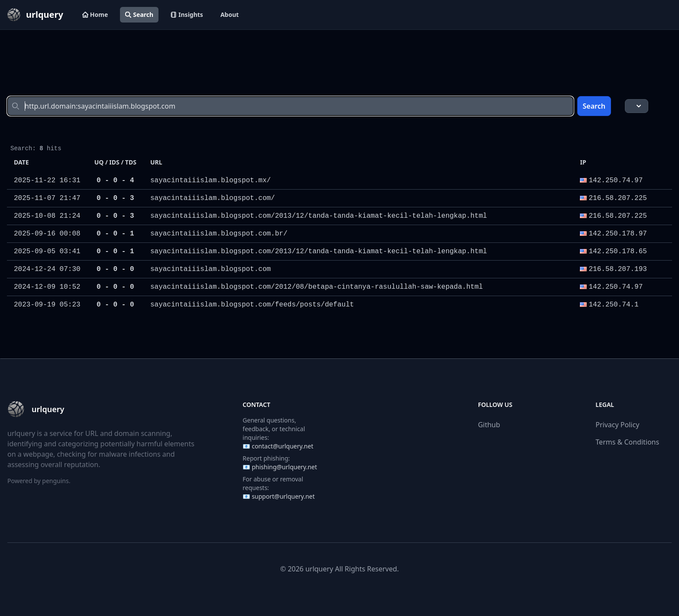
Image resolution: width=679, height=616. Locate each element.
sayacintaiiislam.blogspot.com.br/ (219, 234)
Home (95, 15)
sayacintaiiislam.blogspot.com (210, 269)
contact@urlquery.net (282, 446)
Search (139, 15)
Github (489, 425)
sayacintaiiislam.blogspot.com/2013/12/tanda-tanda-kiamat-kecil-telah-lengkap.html (319, 216)
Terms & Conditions (627, 442)
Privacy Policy (617, 425)
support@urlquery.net (283, 496)
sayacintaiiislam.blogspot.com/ (213, 198)
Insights (187, 15)
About (230, 15)
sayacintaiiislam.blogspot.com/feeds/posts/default (252, 305)
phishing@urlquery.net (284, 467)
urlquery (319, 569)
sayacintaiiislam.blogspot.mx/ (210, 181)
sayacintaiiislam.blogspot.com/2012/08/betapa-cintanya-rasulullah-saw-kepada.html (317, 287)
